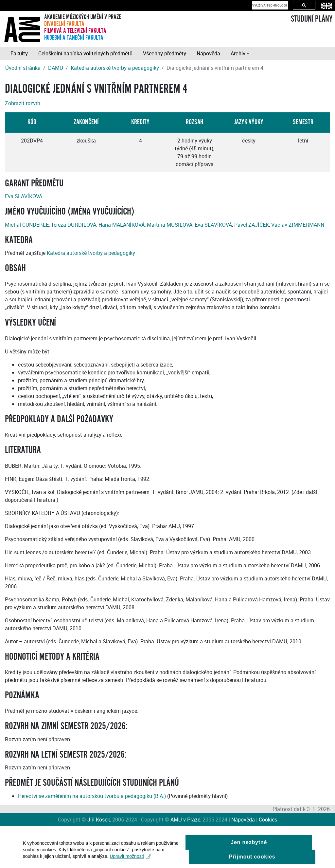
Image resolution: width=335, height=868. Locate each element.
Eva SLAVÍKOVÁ (24, 196)
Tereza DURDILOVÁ (74, 225)
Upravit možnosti (130, 859)
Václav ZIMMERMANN (298, 225)
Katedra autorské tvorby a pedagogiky (115, 68)
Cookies (268, 820)
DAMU (56, 68)
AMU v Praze (185, 820)
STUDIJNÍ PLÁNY (312, 19)
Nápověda (208, 53)
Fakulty (19, 53)
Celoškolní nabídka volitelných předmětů (85, 53)
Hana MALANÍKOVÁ (122, 225)
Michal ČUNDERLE (27, 225)
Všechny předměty (165, 53)
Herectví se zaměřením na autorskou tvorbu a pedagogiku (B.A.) (92, 796)
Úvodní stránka (23, 68)
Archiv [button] (238, 53)
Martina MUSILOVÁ (170, 225)
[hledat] (269, 5)
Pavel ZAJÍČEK (252, 225)
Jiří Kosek (99, 820)
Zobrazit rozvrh (23, 103)
